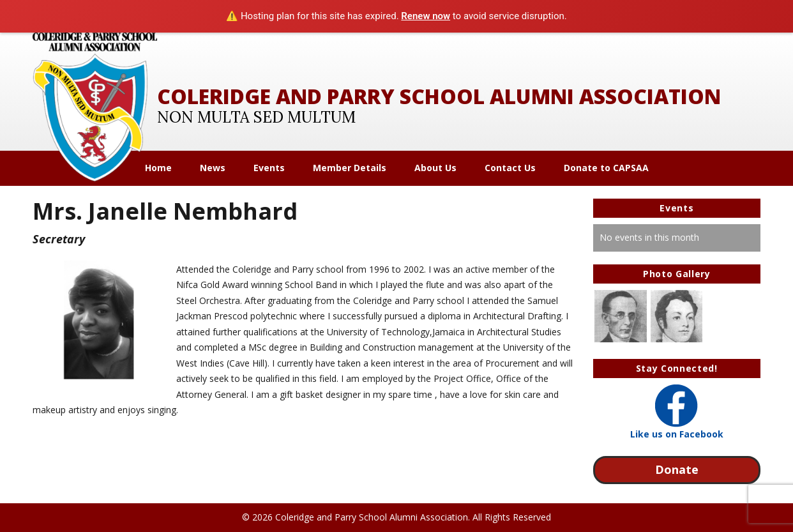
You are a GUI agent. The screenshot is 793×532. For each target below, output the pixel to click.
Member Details (350, 168)
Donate (677, 469)
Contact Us (510, 168)
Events (269, 168)
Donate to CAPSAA (606, 168)
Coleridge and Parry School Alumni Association (439, 96)
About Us (435, 168)
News (213, 168)
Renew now (426, 16)
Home (158, 168)
